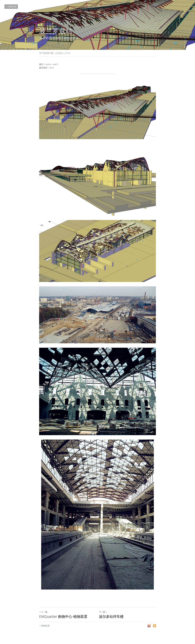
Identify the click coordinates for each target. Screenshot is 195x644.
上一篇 (43, 612)
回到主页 (11, 7)
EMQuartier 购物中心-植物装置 (63, 616)
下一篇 (103, 612)
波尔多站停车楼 (111, 616)
